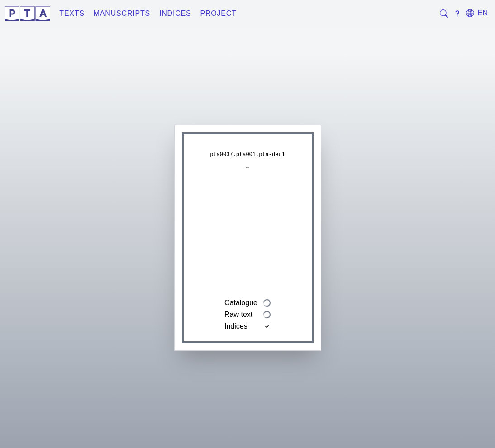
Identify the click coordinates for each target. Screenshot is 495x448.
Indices (175, 13)
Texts (72, 13)
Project (218, 13)
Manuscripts (122, 13)
